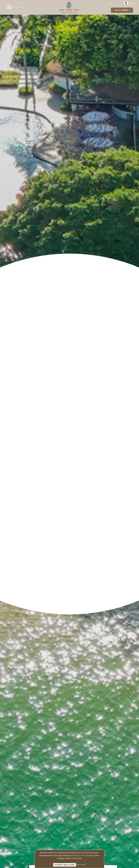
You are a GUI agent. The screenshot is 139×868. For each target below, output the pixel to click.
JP (129, 3)
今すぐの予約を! (122, 10)
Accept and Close (65, 865)
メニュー (14, 7)
